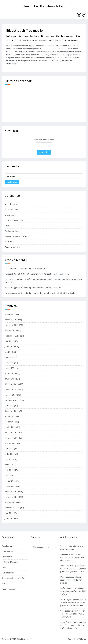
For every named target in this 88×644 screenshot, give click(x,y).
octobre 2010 (11, 502)
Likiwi (7, 226)
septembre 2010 (12, 508)
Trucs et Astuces (12, 247)
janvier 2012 (10, 427)
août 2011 (9, 449)
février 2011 (10, 481)
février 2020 (10, 373)
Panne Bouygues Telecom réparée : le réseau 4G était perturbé (33, 288)
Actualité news (40, 41)
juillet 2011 (10, 454)
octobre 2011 (11, 443)
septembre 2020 (12, 336)
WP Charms (82, 639)
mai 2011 (9, 465)
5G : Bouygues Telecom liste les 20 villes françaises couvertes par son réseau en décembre (73, 603)
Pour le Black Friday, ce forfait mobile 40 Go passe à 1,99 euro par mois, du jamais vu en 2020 (73, 569)
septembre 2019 (12, 400)
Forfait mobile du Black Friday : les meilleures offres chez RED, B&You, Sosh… (40, 293)
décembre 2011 (12, 433)
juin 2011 (9, 459)
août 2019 (9, 406)
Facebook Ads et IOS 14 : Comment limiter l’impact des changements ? (37, 274)
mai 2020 (9, 357)
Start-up (8, 242)
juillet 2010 (10, 519)
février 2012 (10, 422)
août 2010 (9, 513)
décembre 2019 (12, 384)
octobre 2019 (11, 395)
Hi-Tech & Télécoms (54, 41)
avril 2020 (9, 363)
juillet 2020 (10, 347)
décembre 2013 (12, 411)
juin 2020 (9, 352)
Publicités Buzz (12, 231)
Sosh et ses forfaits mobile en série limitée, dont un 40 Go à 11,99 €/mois (73, 614)
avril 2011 (9, 470)
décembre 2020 (12, 320)
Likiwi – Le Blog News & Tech (44, 6)
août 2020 (9, 341)
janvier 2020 (10, 379)
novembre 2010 (12, 497)
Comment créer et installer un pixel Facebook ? (26, 269)
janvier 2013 (10, 416)
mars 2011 (9, 476)
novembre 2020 (12, 325)
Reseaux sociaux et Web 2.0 (17, 236)
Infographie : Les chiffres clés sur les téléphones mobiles (43, 36)
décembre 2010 (12, 492)
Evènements (10, 215)
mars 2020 (9, 368)
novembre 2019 (12, 390)
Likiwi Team (26, 41)
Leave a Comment (72, 41)
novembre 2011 (12, 438)
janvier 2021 (10, 314)
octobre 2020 (11, 331)
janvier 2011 (10, 486)
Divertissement (12, 210)
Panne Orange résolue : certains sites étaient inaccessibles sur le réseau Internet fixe (73, 625)
